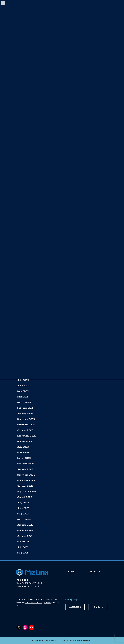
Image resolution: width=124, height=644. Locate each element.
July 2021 (23, 547)
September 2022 (27, 492)
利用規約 (47, 603)
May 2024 (23, 391)
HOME (72, 572)
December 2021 (26, 531)
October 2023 (25, 430)
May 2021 (23, 553)
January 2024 (25, 414)
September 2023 (27, 436)
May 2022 (23, 514)
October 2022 (25, 486)
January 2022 (25, 525)
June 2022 (23, 508)
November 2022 (26, 480)
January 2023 (25, 469)
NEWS (94, 572)
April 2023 (23, 453)
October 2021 (25, 536)
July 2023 (23, 447)
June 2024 (23, 386)
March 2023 (24, 458)
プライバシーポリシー (34, 603)
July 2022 (23, 503)
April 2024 (23, 397)
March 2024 (24, 402)
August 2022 (25, 497)
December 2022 (26, 475)
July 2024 (23, 380)
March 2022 (24, 519)
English (97, 607)
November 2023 (26, 425)
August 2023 (25, 441)
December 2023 (26, 419)
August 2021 (24, 542)
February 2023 (26, 464)
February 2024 (26, 408)
